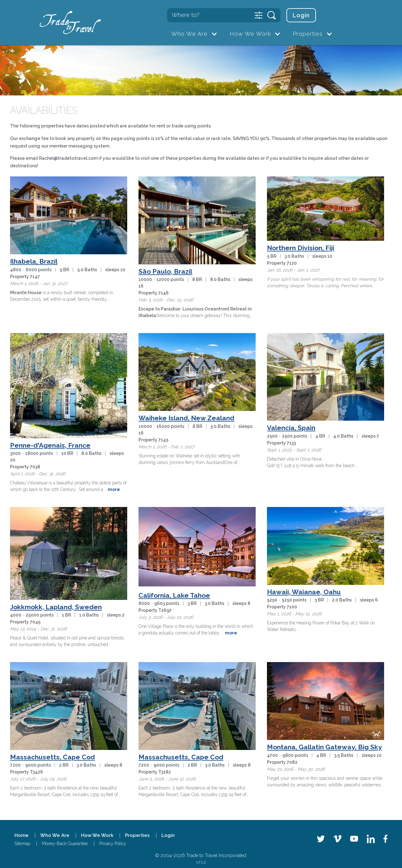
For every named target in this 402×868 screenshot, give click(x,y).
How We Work (250, 34)
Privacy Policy (113, 844)
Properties (308, 34)
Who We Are (189, 34)
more (114, 489)
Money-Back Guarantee (65, 844)
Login (301, 15)
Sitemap (22, 844)
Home (22, 835)
